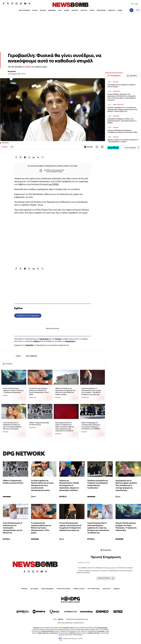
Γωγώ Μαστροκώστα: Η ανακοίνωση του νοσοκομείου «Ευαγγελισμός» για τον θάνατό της (13, 528)
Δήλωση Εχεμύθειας (47, 589)
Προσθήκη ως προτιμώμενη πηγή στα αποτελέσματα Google (52, 171)
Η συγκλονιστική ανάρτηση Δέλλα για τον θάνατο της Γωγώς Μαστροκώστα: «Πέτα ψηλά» (39, 391)
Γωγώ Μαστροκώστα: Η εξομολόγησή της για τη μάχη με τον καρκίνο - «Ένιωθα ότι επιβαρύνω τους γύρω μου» (91, 391)
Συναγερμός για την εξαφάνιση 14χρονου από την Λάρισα (121, 86)
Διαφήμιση (117, 589)
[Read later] (102, 147)
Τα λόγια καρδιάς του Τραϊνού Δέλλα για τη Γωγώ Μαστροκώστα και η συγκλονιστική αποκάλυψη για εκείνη (42, 485)
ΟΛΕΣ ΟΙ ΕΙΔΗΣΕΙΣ (24, 10)
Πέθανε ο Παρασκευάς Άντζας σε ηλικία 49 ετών (39, 424)
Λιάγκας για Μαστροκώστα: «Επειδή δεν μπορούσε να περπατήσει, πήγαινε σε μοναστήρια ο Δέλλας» (69, 485)
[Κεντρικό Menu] (138, 10)
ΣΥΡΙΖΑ (28, 67)
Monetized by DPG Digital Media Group (77, 619)
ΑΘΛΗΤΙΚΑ (75, 10)
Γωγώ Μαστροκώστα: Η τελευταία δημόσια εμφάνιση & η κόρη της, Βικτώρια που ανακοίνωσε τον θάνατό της (98, 528)
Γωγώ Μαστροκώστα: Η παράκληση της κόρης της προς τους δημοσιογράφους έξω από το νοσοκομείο (12, 426)
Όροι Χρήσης (34, 589)
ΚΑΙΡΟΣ (92, 10)
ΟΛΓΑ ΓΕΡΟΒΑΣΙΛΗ (31, 356)
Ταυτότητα (24, 589)
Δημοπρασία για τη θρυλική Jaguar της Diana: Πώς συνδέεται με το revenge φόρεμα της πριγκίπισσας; (126, 485)
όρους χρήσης (111, 568)
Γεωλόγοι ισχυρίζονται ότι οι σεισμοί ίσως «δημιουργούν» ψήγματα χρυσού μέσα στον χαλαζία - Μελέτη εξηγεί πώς (122, 109)
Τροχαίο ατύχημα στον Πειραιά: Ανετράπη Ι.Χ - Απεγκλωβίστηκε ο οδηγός (123, 141)
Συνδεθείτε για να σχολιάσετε (28, 316)
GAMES (120, 10)
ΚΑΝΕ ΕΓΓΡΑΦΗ (106, 578)
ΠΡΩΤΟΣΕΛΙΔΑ (101, 10)
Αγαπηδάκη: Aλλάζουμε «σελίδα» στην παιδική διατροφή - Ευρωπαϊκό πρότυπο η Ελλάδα (122, 121)
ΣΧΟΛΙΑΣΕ (88, 147)
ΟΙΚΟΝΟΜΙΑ (52, 10)
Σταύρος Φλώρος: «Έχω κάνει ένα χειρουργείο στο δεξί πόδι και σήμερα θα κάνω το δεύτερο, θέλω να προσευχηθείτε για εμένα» (122, 97)
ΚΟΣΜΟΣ (67, 10)
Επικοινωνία (107, 589)
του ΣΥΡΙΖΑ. (54, 184)
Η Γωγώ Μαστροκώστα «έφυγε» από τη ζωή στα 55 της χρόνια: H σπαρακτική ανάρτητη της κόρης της (70, 527)
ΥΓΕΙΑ (60, 10)
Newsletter (30, 345)
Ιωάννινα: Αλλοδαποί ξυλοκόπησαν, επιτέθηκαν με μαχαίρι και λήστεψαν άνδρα (122, 131)
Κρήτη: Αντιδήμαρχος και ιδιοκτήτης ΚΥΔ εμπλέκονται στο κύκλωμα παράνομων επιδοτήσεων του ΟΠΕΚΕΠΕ (91, 426)
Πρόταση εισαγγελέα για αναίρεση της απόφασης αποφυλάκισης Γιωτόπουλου (98, 484)
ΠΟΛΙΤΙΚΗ (43, 10)
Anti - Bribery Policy (94, 589)
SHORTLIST (112, 10)
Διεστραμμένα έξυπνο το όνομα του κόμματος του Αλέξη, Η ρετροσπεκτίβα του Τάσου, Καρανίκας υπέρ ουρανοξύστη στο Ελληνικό (65, 427)
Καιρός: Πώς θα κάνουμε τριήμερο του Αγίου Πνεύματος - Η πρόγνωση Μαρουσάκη (13, 390)
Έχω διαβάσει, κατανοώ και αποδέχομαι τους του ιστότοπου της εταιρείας (106, 568)
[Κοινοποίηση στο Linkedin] (34, 157)
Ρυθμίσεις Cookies (79, 589)
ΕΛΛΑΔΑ (35, 10)
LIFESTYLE (84, 10)
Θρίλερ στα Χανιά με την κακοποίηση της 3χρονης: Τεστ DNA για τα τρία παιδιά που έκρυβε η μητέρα (65, 391)
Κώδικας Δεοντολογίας (63, 589)
